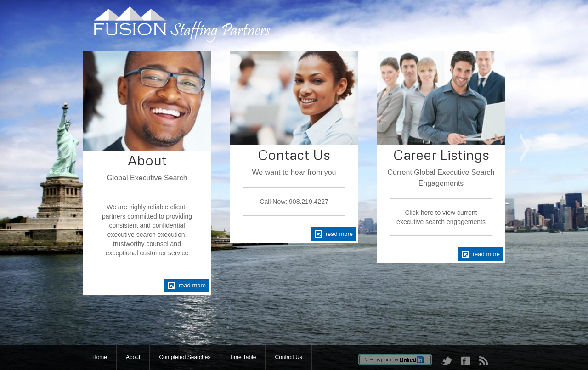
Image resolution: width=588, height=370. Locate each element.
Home (100, 357)
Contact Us (288, 357)
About (133, 357)
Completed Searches (185, 357)
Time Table (243, 357)
